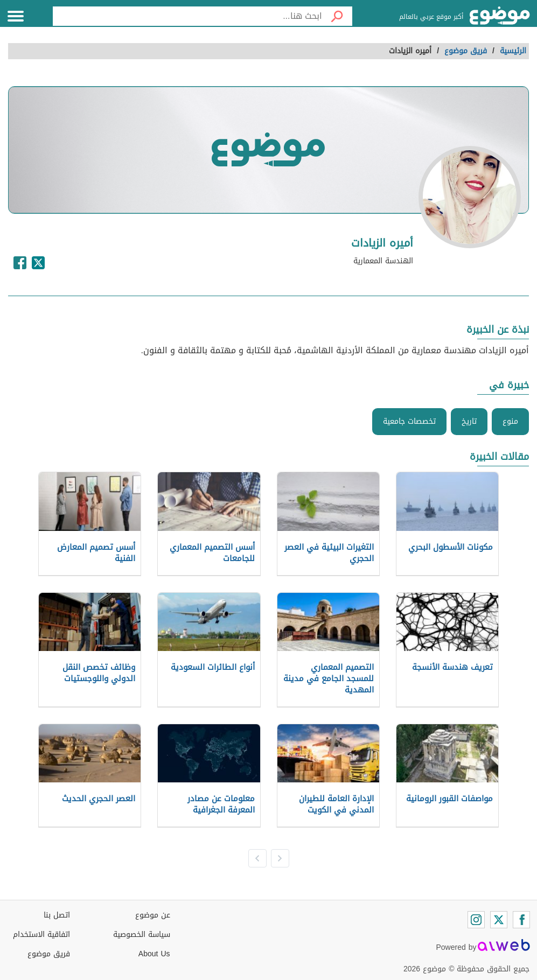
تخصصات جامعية (409, 421)
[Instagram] (476, 920)
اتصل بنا (57, 915)
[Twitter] (499, 920)
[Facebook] (521, 920)
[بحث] (337, 16)
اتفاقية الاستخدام (41, 934)
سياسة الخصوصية (142, 934)
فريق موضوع (49, 954)
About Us (154, 954)
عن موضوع (153, 915)
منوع (510, 421)
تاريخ (469, 421)
